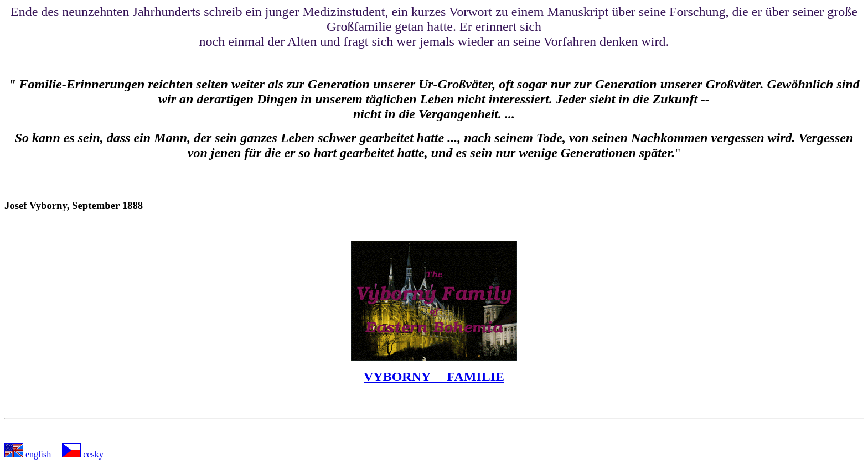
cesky (92, 454)
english (38, 454)
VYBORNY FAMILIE (434, 377)
